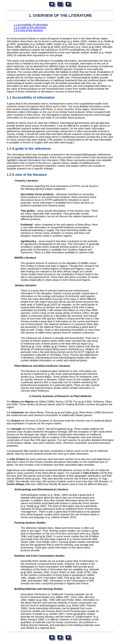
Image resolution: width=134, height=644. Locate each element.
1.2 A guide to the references (30, 27)
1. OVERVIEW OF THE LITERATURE (60, 16)
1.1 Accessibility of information (31, 25)
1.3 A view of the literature (28, 30)
